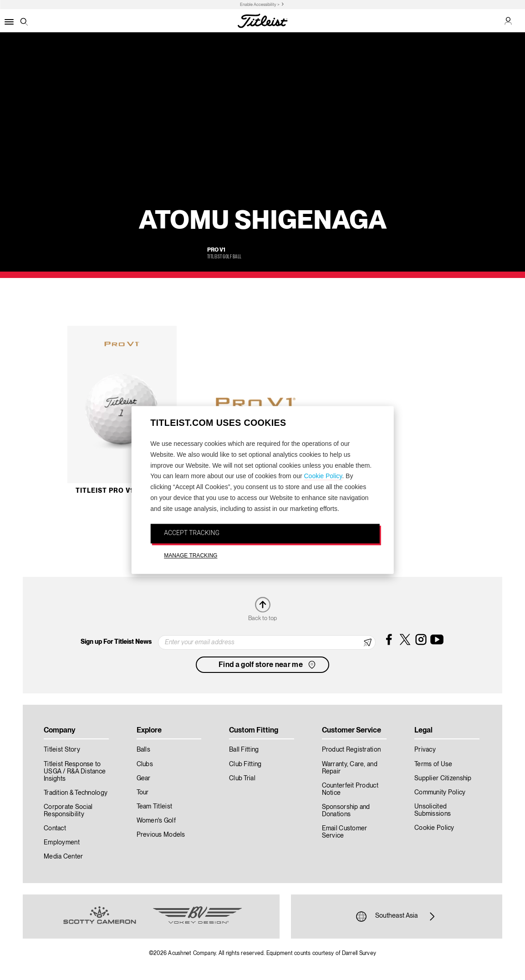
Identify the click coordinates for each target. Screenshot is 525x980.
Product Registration (352, 750)
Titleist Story (62, 750)
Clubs (145, 764)
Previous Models (161, 835)
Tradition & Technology (76, 793)
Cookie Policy (323, 476)
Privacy (425, 750)
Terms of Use (433, 764)
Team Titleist (155, 807)
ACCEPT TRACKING (192, 533)
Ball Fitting (244, 750)
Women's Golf (156, 821)
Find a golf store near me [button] (268, 665)
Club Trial (242, 778)
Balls (143, 750)
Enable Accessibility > (260, 5)
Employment (62, 843)
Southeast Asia (397, 916)
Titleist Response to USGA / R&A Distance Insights (75, 772)
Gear (144, 778)
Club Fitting (245, 764)
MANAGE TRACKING (191, 556)
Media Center (63, 857)
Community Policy (440, 793)
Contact (55, 828)
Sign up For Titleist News (116, 642)
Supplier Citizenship (443, 778)
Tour (143, 793)
